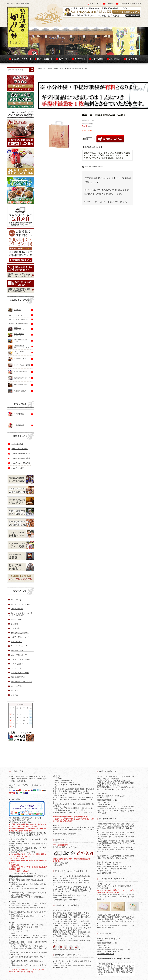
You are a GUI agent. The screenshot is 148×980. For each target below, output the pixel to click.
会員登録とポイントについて (23, 651)
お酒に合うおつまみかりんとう (18, 341)
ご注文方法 (15, 628)
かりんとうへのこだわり (21, 604)
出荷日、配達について (20, 637)
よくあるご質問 (17, 664)
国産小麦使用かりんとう (19, 378)
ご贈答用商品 (16, 426)
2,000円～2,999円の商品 (21, 458)
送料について (16, 642)
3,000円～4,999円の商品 (21, 463)
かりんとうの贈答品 (18, 372)
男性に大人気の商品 (18, 385)
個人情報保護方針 (18, 677)
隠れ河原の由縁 (17, 609)
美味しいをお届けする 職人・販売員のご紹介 (20, 614)
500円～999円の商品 (20, 449)
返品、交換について (19, 655)
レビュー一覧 (16, 668)
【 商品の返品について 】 (92, 147)
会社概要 (15, 624)
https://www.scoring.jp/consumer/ (21, 876)
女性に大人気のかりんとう (16, 353)
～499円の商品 (17, 444)
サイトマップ (16, 600)
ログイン (15, 691)
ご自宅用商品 (16, 414)
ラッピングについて (19, 646)
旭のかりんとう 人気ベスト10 (18, 319)
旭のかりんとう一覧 (15, 315)
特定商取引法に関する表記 (22, 682)
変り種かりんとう (17, 359)
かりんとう (15, 310)
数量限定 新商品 (17, 391)
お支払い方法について (20, 633)
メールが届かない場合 (20, 673)
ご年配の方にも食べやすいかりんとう (19, 347)
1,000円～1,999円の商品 (21, 453)
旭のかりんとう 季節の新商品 (18, 324)
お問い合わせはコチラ (106, 954)
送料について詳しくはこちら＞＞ (66, 847)
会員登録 (15, 695)
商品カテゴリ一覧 (45, 68)
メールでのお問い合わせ (21, 659)
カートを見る (16, 686)
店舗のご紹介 (16, 619)
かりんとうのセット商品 (19, 365)
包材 (56, 68)
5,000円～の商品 (18, 468)
